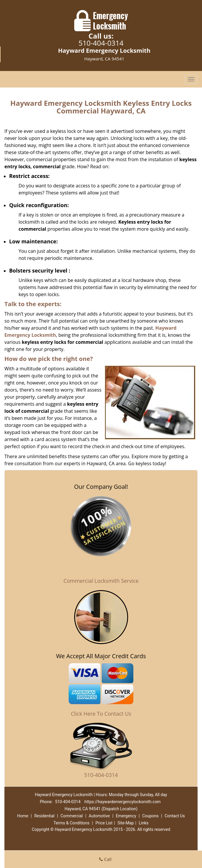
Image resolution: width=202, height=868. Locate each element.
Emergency (126, 816)
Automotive (99, 816)
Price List (104, 823)
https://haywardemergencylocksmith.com (123, 802)
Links (144, 823)
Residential (44, 816)
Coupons (150, 816)
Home (23, 816)
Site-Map (126, 823)
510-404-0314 (101, 43)
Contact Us (175, 816)
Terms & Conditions (72, 823)
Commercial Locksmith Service (101, 581)
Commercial (72, 816)
